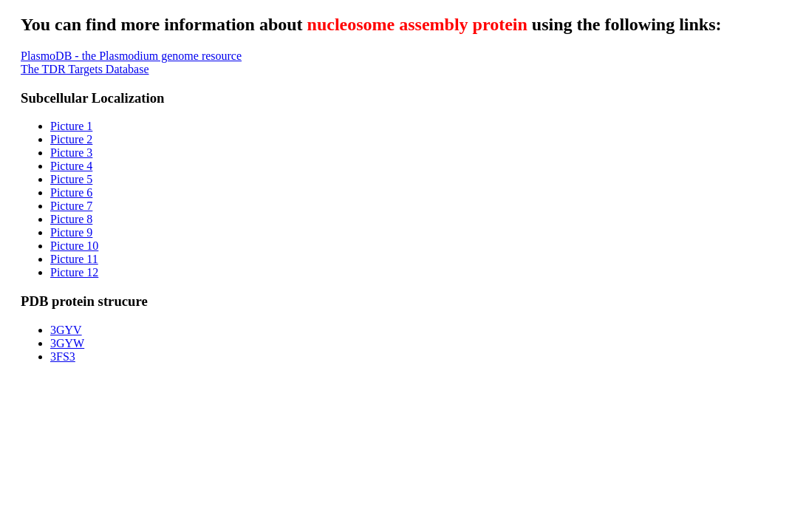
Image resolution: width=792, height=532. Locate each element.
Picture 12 (74, 272)
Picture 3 (71, 153)
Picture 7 (71, 206)
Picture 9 (71, 232)
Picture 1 (71, 126)
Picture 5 (71, 179)
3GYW (67, 343)
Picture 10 (74, 246)
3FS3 (63, 357)
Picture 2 (71, 139)
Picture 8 (71, 219)
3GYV (66, 330)
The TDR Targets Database (85, 69)
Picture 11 (74, 259)
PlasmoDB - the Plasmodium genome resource (131, 56)
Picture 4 (71, 166)
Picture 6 (71, 192)
